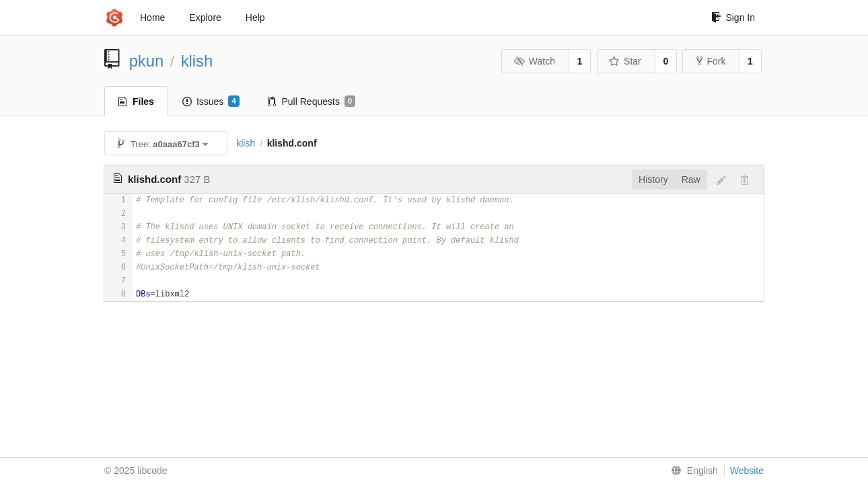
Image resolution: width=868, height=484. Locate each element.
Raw (691, 179)
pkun (147, 61)
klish (197, 61)
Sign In (733, 17)
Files (136, 102)
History (653, 179)
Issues (211, 102)
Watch (534, 61)
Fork (711, 61)
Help (255, 17)
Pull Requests (312, 102)
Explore (205, 17)
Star (625, 61)
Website (747, 471)
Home (152, 17)
